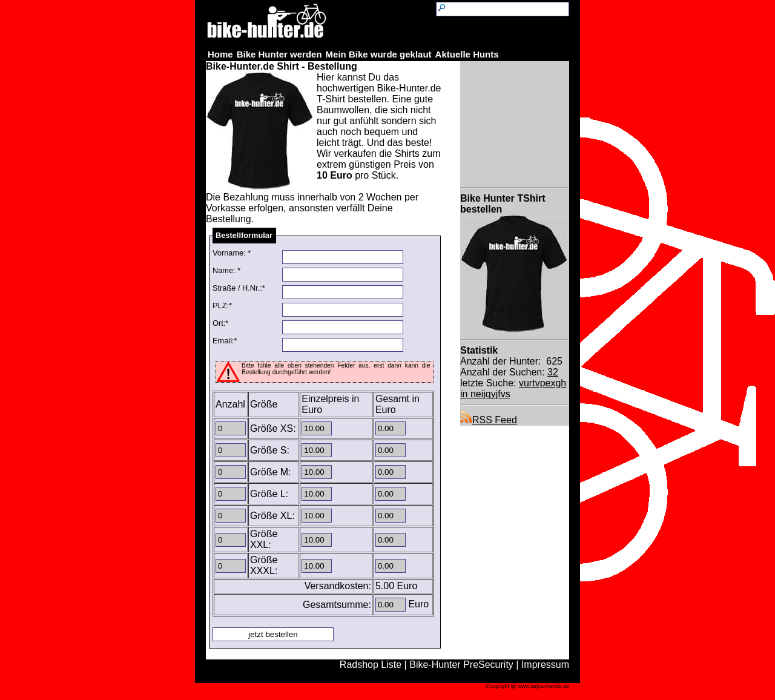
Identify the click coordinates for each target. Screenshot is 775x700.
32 (553, 372)
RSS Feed (489, 420)
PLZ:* (222, 305)
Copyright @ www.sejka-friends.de (527, 686)
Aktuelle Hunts (467, 54)
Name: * (226, 270)
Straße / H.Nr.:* (239, 288)
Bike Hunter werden (279, 54)
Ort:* (220, 323)
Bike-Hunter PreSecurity (461, 665)
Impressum (545, 665)
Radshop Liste (371, 665)
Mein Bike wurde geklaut (379, 54)
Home (220, 54)
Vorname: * (232, 253)
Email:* (225, 341)
